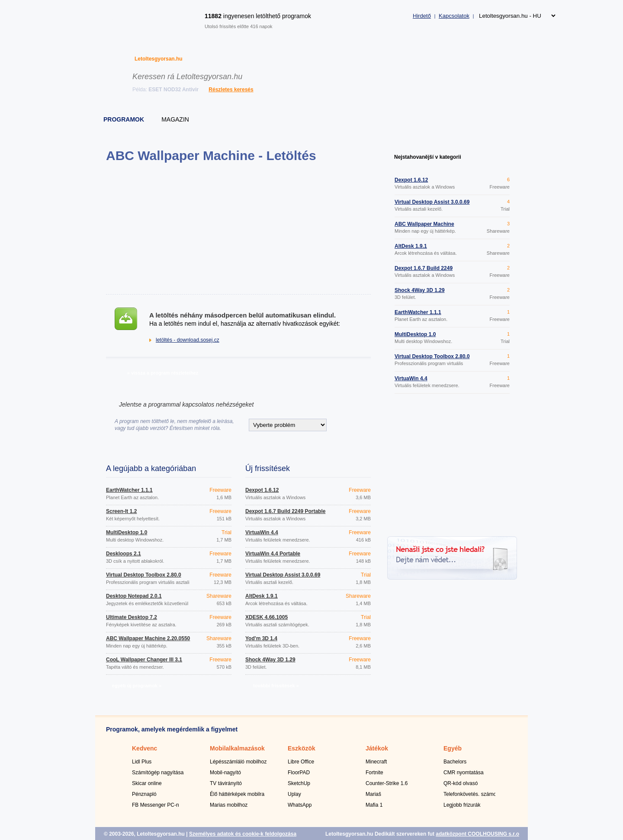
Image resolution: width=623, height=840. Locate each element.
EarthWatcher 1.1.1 (129, 490)
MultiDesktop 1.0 (127, 532)
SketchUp (299, 783)
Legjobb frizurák (462, 805)
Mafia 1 (374, 805)
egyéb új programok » (137, 686)
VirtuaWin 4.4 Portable (273, 554)
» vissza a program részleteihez (163, 373)
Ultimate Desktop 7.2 (132, 617)
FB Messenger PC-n (156, 805)
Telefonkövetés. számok (471, 794)
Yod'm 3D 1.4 (261, 638)
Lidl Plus (142, 762)
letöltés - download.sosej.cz (188, 340)
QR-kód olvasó (461, 783)
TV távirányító (226, 783)
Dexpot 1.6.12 (262, 490)
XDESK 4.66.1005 (267, 617)
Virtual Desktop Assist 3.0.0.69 (283, 575)
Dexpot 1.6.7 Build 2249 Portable (285, 511)
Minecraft (376, 762)
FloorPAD (299, 773)
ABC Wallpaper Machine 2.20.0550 (148, 638)
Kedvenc (145, 748)
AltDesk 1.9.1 (262, 596)
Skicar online (147, 783)
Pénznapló (144, 794)
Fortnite (374, 773)
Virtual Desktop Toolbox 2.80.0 (144, 575)
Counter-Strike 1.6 (387, 783)
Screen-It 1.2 (121, 511)
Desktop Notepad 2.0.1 (134, 596)
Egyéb (453, 748)
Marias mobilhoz (229, 805)
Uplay (294, 794)
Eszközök (302, 748)
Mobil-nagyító (225, 773)
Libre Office (301, 762)
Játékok (377, 748)
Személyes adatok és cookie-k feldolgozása (243, 834)
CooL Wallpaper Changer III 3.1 (144, 660)
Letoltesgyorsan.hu (159, 59)
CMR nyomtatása (464, 773)
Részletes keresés (231, 90)
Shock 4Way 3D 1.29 (270, 660)
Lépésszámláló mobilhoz (238, 762)
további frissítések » (276, 686)
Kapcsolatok (454, 16)
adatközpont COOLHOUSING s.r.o (477, 834)
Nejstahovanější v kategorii (428, 157)
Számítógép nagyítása (158, 773)
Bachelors (455, 762)
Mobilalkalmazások (237, 748)
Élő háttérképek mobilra (237, 794)
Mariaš (373, 794)
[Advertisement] (238, 228)
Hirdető (422, 16)
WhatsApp (300, 805)
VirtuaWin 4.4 (262, 532)
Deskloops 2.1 (124, 554)
